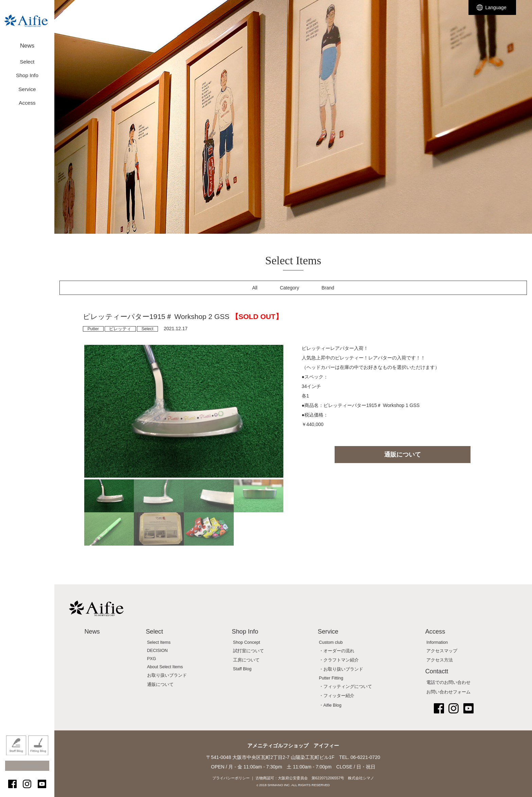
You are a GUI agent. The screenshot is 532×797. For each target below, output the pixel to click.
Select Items (159, 642)
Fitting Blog (38, 754)
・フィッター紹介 (337, 696)
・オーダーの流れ (337, 651)
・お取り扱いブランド (341, 669)
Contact (30, 771)
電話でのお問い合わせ (448, 683)
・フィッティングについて (345, 687)
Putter (93, 329)
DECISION (157, 651)
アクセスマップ (442, 651)
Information (437, 642)
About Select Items (165, 667)
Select (147, 329)
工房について (246, 660)
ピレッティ (120, 329)
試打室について (249, 651)
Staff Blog (16, 754)
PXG (152, 659)
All (255, 288)
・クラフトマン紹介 (339, 660)
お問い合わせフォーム (448, 692)
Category (290, 288)
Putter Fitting (331, 678)
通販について (403, 455)
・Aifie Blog (330, 705)
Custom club (331, 642)
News (27, 43)
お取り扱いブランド (167, 675)
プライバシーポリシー (231, 778)
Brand (328, 288)
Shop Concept (247, 642)
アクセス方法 (440, 660)
